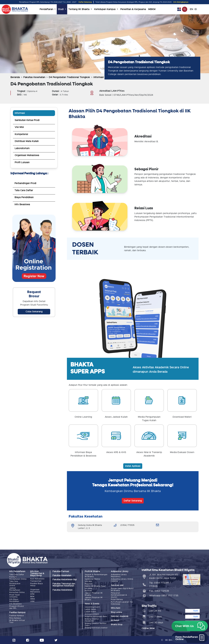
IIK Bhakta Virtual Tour (17, 621)
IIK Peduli (115, 620)
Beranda (15, 77)
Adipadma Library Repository (119, 576)
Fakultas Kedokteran (62, 590)
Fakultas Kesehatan (34, 77)
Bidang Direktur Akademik (92, 620)
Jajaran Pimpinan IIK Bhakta (94, 594)
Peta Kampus (15, 618)
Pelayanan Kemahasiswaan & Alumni (119, 595)
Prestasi (88, 591)
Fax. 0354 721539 (159, 591)
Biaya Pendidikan (24, 197)
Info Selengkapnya (181, 2)
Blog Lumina (116, 612)
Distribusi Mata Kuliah (27, 141)
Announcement (92, 614)
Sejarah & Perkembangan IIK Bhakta (96, 576)
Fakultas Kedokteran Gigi (65, 580)
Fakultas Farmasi (61, 571)
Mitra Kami (116, 608)
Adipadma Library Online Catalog (122, 580)
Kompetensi (21, 134)
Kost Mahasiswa (37, 579)
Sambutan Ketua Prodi (27, 120)
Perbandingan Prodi (25, 183)
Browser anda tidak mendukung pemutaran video (34, 248)
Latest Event (90, 612)
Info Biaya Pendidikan (14, 600)
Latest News (90, 609)
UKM (32, 601)
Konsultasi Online (17, 592)
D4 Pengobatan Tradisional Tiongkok (69, 77)
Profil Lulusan (22, 162)
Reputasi (89, 584)
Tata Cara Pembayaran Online (15, 584)
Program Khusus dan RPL (17, 607)
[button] (190, 626)
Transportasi (36, 581)
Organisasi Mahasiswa (27, 155)
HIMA (33, 599)
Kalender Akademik (120, 616)
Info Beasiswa (22, 204)
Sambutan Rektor (93, 579)
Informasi (20, 113)
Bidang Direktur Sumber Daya (96, 624)
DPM (32, 594)
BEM (32, 597)
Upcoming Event (92, 607)
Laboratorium (22, 148)
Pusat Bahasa (117, 600)
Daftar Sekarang (85, 2)
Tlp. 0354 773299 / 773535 (160, 584)
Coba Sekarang (34, 312)
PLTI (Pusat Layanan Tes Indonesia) (122, 603)
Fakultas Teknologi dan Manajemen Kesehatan (64, 585)
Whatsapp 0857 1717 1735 (164, 595)
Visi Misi (19, 127)
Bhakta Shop (117, 625)
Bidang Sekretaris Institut (96, 628)
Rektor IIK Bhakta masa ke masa (95, 587)
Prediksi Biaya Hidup (36, 585)
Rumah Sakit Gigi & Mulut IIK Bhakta (122, 590)
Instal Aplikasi (133, 466)
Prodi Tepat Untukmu (15, 596)
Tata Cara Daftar (24, 190)
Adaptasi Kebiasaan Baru (96, 617)
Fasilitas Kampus (17, 616)
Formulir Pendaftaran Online (18, 578)
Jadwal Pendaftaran (15, 589)
